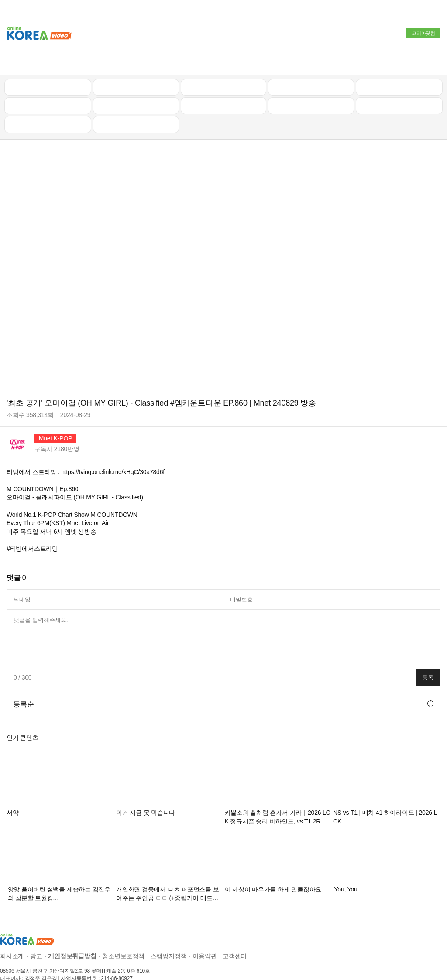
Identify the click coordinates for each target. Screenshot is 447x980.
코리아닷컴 (423, 33)
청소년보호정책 (123, 934)
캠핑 (136, 83)
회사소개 (12, 934)
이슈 (311, 83)
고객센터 (235, 934)
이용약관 (205, 934)
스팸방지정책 (169, 934)
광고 (36, 934)
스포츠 (399, 83)
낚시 (48, 83)
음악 (136, 102)
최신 (48, 65)
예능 (223, 83)
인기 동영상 (136, 65)
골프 (399, 65)
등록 (428, 655)
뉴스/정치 (223, 65)
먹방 (48, 102)
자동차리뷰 (311, 65)
